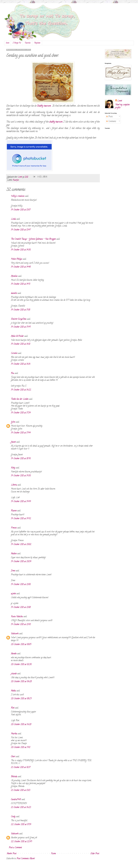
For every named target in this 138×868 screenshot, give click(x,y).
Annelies (14, 276)
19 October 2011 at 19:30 (21, 476)
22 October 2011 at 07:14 (21, 825)
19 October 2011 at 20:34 (21, 562)
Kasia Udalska (17, 617)
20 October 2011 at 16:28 (21, 725)
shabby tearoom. (56, 122)
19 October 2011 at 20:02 (21, 545)
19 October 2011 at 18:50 (21, 459)
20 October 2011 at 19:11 (20, 748)
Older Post (95, 854)
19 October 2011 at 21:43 (21, 625)
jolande (14, 674)
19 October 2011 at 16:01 (20, 344)
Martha (14, 734)
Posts (110, 117)
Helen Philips (16, 259)
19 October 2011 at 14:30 (21, 250)
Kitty (13, 468)
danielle (14, 293)
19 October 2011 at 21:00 (21, 585)
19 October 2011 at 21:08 (21, 607)
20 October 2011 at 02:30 (21, 665)
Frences (14, 528)
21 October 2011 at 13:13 (20, 790)
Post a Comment (15, 848)
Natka (13, 691)
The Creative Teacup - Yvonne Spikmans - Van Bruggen (33, 239)
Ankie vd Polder (17, 336)
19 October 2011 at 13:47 (21, 230)
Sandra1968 (16, 800)
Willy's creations (18, 196)
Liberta (14, 485)
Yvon (13, 422)
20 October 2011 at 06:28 (21, 682)
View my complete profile (122, 106)
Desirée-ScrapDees (19, 319)
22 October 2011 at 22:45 (21, 842)
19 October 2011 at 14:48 (21, 267)
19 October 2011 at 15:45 (21, 327)
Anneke (14, 654)
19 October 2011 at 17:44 (21, 433)
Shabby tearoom (44, 106)
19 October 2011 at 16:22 (21, 390)
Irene (13, 571)
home (8, 43)
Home (53, 854)
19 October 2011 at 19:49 (21, 502)
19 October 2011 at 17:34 (21, 413)
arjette (13, 594)
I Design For (17, 43)
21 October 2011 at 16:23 (21, 808)
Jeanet (13, 442)
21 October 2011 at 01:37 (21, 768)
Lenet (120, 101)
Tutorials (28, 43)
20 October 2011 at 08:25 (21, 699)
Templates (37, 43)
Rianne (14, 511)
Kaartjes (16, 180)
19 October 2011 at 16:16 (21, 364)
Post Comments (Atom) (26, 859)
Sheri (13, 757)
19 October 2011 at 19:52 (21, 519)
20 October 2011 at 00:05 (21, 645)
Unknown (15, 634)
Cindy (13, 817)
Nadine (14, 554)
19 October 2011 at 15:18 (20, 310)
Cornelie (14, 353)
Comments (111, 122)
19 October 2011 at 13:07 (21, 210)
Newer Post (12, 854)
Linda (13, 219)
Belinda (14, 777)
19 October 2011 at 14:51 (20, 284)
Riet (13, 708)
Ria (12, 373)
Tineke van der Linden (20, 399)
